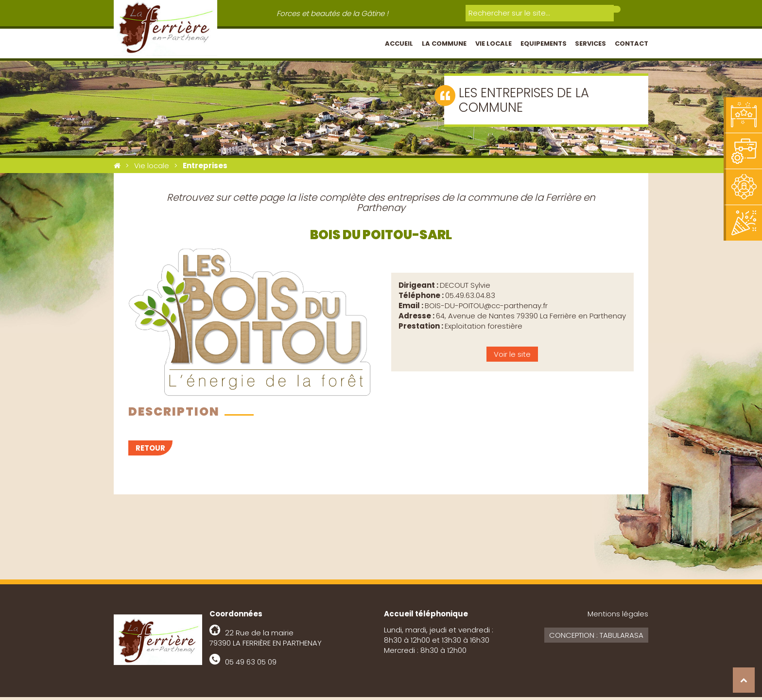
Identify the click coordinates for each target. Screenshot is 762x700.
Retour (150, 451)
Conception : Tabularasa (596, 638)
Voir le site (512, 357)
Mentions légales (618, 617)
